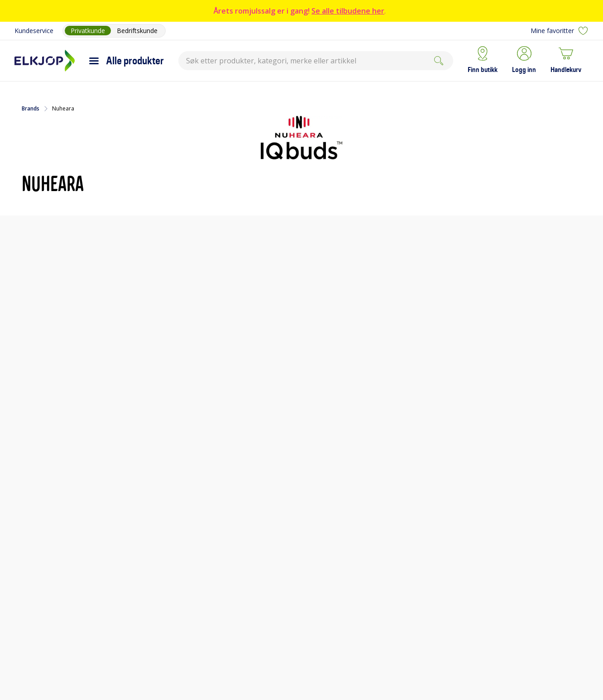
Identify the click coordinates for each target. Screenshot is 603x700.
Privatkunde (88, 31)
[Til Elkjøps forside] (45, 61)
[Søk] (439, 61)
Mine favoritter (560, 31)
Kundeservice (34, 31)
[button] (524, 61)
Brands (31, 109)
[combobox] (316, 61)
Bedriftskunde (137, 31)
